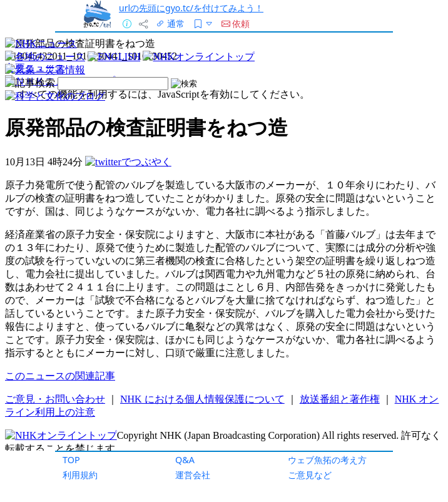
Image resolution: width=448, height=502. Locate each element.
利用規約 (80, 475)
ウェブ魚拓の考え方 (327, 460)
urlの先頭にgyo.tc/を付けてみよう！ (191, 8)
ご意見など (310, 475)
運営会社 (193, 475)
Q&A (185, 460)
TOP (71, 460)
